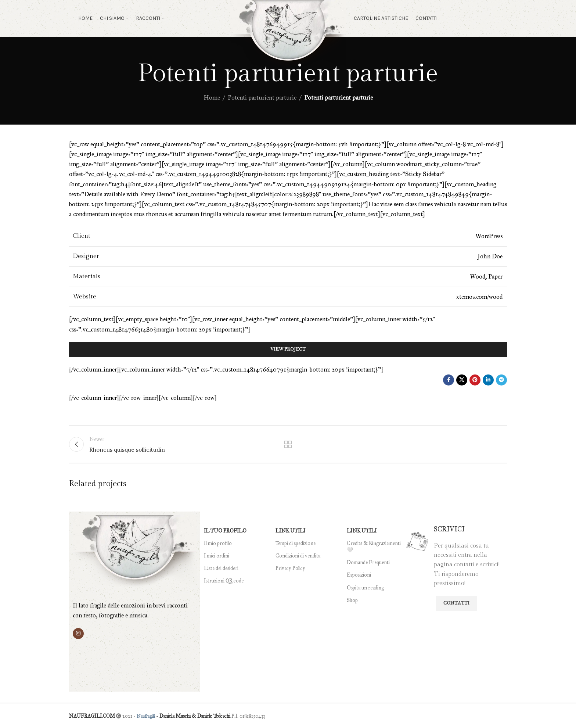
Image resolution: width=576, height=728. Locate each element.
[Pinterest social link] (475, 380)
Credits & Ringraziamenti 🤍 (374, 547)
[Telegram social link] (501, 380)
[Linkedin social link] (488, 380)
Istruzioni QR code (224, 581)
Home (212, 98)
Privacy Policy (290, 568)
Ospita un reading (365, 588)
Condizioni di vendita (298, 556)
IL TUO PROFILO (225, 531)
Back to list (288, 444)
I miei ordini (217, 556)
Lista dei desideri (221, 568)
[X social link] (462, 380)
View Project (288, 349)
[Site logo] (288, 36)
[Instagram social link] (78, 634)
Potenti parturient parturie (262, 98)
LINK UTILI (290, 531)
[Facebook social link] (449, 380)
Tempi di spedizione (296, 543)
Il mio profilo (218, 543)
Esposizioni (359, 575)
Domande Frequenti (368, 562)
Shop (352, 600)
